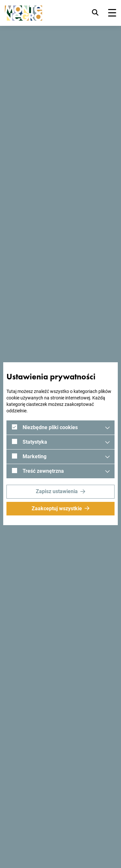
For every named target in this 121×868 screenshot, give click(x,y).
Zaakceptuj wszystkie (57, 508)
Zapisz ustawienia (57, 491)
